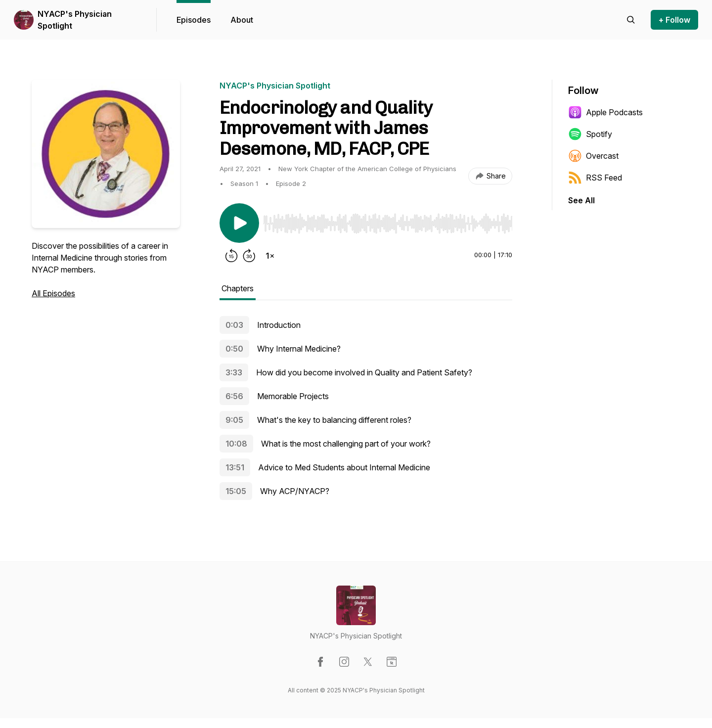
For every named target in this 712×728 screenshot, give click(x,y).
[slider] (388, 224)
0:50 (234, 349)
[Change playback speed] (270, 256)
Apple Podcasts (605, 112)
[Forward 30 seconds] (249, 256)
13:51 (235, 467)
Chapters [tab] (238, 288)
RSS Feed (595, 178)
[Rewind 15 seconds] (231, 256)
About (242, 20)
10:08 (236, 444)
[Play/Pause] (239, 223)
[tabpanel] (366, 411)
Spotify (590, 134)
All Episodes (53, 293)
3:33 (234, 372)
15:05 (236, 491)
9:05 (234, 420)
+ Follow (674, 20)
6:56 (234, 396)
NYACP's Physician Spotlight (75, 20)
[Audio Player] (388, 221)
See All (581, 200)
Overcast (593, 156)
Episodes (194, 20)
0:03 (234, 325)
